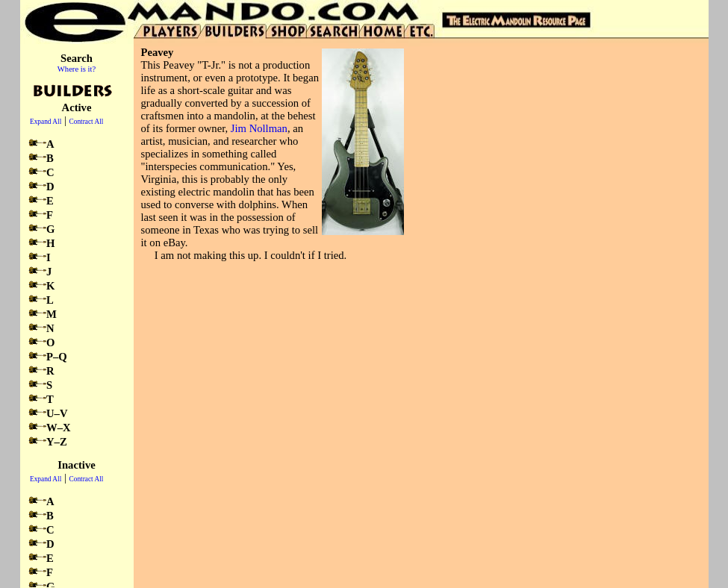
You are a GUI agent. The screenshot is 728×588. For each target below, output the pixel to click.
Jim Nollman (259, 128)
